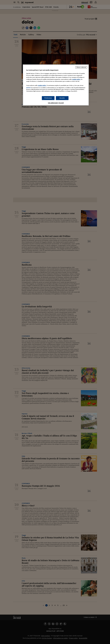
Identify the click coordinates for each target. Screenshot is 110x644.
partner (29, 88)
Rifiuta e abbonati (81, 67)
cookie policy (76, 79)
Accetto (62, 98)
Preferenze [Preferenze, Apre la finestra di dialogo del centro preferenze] (48, 98)
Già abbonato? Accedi (56, 103)
